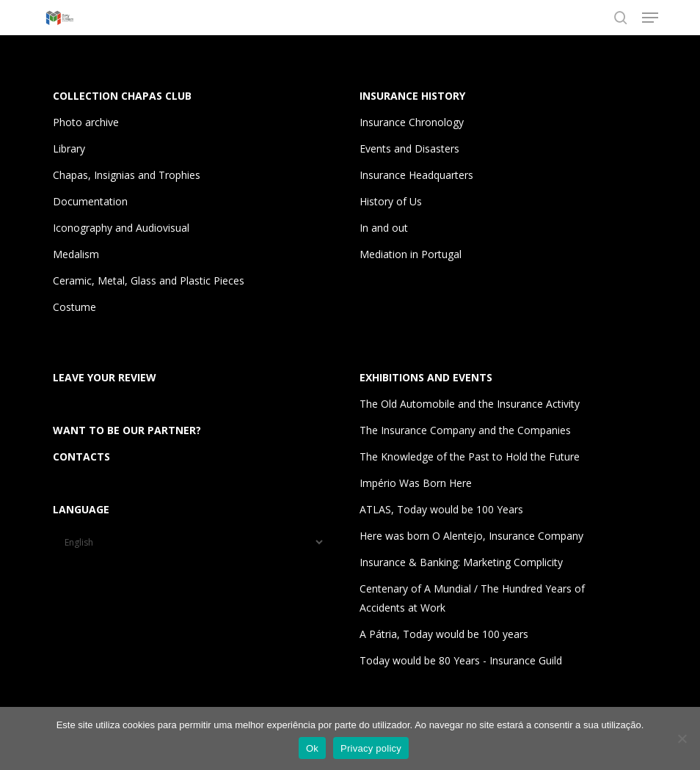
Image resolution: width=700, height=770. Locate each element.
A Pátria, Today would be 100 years (444, 634)
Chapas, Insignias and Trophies (127, 175)
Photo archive (86, 122)
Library (69, 148)
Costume (74, 307)
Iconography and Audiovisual (121, 228)
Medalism (76, 254)
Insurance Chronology (412, 122)
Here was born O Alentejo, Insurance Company (471, 536)
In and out (384, 228)
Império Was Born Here (416, 483)
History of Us (391, 201)
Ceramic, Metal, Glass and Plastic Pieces (149, 280)
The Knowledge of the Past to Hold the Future (470, 456)
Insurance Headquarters (416, 175)
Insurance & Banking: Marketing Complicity (461, 562)
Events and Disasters (409, 148)
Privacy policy (371, 748)
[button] (650, 18)
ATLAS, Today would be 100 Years (441, 509)
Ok (312, 748)
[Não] (682, 738)
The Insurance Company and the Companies (465, 430)
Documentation (90, 201)
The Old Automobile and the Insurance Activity (470, 404)
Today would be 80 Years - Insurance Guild (461, 660)
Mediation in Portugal (411, 254)
